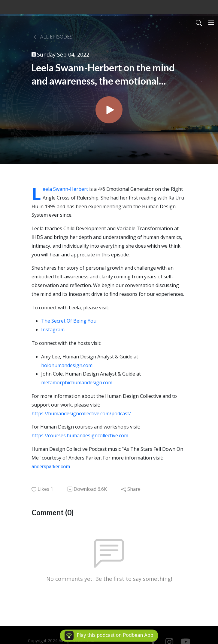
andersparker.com (51, 467)
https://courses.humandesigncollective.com (80, 435)
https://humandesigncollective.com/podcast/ (81, 413)
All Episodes (53, 37)
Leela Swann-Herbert (65, 189)
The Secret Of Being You (69, 321)
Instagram (53, 330)
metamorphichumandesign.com (77, 382)
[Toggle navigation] (211, 22)
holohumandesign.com (67, 365)
